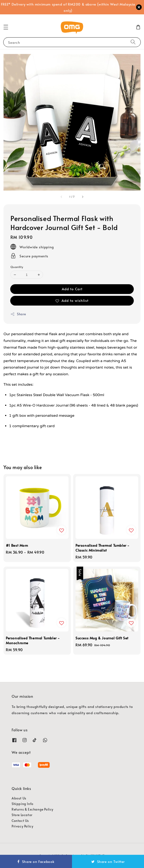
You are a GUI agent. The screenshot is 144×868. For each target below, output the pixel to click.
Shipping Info (23, 804)
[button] (6, 27)
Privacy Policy (22, 826)
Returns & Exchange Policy (33, 809)
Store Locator (22, 815)
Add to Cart (72, 289)
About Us (19, 798)
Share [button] (18, 314)
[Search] (133, 42)
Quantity (17, 267)
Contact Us (20, 821)
